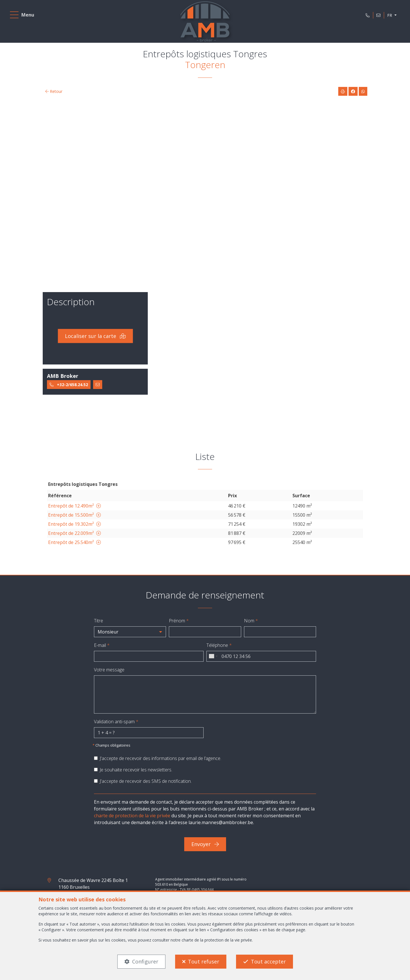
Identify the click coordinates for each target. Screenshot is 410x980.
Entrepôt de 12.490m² (74, 506)
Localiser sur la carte (95, 336)
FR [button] (390, 15)
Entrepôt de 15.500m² (74, 515)
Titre (99, 621)
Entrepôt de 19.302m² (74, 524)
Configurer (145, 961)
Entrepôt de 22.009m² (74, 533)
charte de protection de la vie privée (132, 816)
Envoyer (205, 844)
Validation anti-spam (116, 722)
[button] (130, 632)
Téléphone (219, 645)
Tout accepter (268, 961)
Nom (251, 621)
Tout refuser (204, 961)
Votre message (109, 670)
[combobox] (213, 656)
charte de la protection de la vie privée (217, 940)
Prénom (179, 621)
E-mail (102, 645)
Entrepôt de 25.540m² (74, 542)
